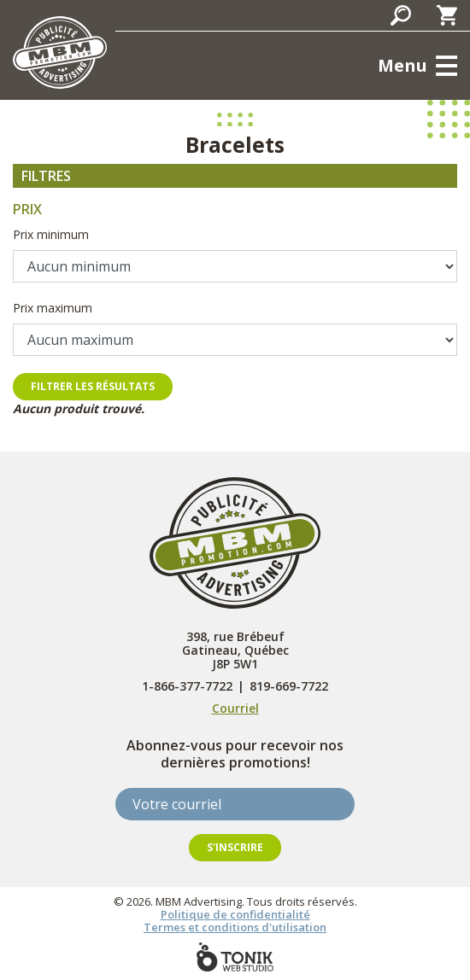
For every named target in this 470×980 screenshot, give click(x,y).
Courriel (235, 708)
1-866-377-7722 (187, 686)
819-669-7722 (289, 686)
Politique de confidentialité (235, 914)
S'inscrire (235, 847)
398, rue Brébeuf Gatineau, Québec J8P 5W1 (235, 650)
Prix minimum (51, 234)
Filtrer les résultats (93, 386)
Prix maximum (53, 308)
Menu (402, 65)
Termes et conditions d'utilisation (235, 927)
